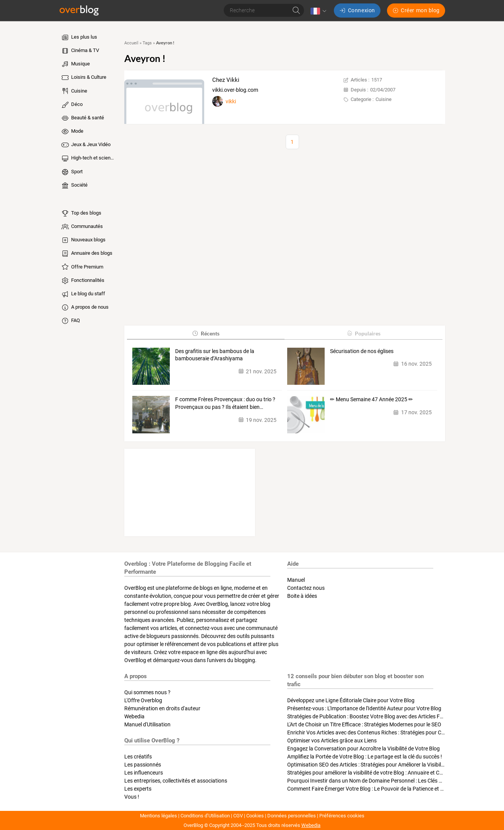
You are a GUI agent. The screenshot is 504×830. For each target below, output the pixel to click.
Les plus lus (79, 37)
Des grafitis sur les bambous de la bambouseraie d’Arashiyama (215, 355)
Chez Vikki (226, 80)
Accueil (131, 43)
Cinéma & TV (80, 51)
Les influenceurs (144, 773)
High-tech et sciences (88, 158)
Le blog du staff (83, 294)
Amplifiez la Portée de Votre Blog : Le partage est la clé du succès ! (365, 757)
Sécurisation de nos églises (362, 351)
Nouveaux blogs (83, 240)
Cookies (255, 816)
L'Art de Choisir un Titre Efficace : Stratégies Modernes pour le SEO (364, 724)
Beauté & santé (82, 118)
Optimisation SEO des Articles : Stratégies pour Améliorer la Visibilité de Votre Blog (383, 765)
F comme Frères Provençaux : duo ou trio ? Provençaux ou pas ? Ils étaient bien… (225, 403)
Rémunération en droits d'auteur (162, 708)
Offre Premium (82, 267)
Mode (72, 132)
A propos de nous (85, 308)
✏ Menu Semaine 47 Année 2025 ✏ (371, 399)
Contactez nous (306, 588)
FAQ (70, 321)
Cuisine (74, 91)
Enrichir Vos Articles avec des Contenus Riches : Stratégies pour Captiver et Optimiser (387, 732)
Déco (72, 105)
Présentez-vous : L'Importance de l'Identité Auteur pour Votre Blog (364, 708)
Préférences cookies (342, 816)
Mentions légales (159, 816)
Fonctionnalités (82, 281)
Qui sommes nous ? (147, 692)
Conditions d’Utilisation (205, 816)
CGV (238, 816)
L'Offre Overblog (143, 700)
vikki (231, 101)
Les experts (138, 789)
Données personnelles (292, 816)
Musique (75, 64)
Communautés (82, 227)
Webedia (134, 716)
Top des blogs (81, 213)
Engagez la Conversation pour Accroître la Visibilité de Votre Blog (363, 749)
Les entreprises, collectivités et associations (176, 781)
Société (74, 186)
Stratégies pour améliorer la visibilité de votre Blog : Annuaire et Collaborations (379, 773)
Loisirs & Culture (83, 78)
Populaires (363, 333)
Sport (72, 172)
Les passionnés (143, 765)
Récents (206, 333)
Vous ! (132, 797)
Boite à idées (302, 596)
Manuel (296, 580)
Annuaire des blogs (86, 254)
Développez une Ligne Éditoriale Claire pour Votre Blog (351, 700)
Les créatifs (138, 757)
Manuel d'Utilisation (147, 724)
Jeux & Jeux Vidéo (85, 145)
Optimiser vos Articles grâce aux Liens (332, 740)
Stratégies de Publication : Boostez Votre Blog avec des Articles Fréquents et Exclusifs (388, 716)
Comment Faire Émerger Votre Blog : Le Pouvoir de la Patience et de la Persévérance (386, 789)
